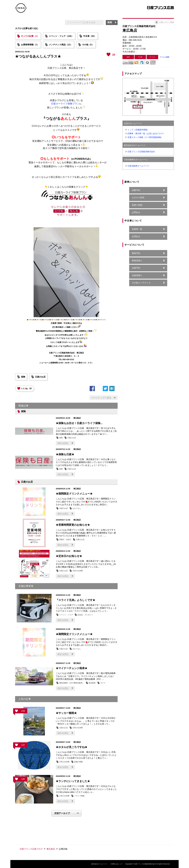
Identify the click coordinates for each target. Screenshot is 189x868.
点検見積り (137, 275)
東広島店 (51, 849)
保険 (23, 377)
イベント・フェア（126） (61, 36)
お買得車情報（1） (30, 45)
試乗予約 (136, 190)
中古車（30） (90, 36)
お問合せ (136, 212)
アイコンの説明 (165, 57)
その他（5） (88, 45)
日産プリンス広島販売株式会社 (141, 152)
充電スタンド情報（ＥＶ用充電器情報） (145, 137)
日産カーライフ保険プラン (65, 104)
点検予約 (136, 268)
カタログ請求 (138, 198)
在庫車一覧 (137, 229)
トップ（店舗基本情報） (138, 130)
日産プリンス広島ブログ (31, 849)
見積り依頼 (137, 205)
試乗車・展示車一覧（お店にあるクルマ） (146, 133)
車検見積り (137, 261)
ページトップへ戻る (101, 398)
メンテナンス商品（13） (61, 45)
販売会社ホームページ (99, 864)
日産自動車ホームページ (138, 166)
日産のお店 (40, 377)
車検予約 (136, 253)
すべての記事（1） (30, 36)
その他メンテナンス (141, 283)
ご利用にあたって (116, 864)
